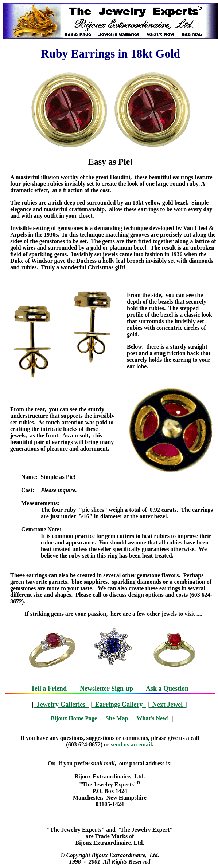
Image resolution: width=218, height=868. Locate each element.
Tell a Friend (49, 689)
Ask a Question (168, 689)
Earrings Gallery (119, 705)
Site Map (117, 718)
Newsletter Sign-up (106, 689)
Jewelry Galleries (61, 705)
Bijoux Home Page (74, 718)
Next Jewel (168, 705)
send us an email (131, 744)
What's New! (153, 718)
